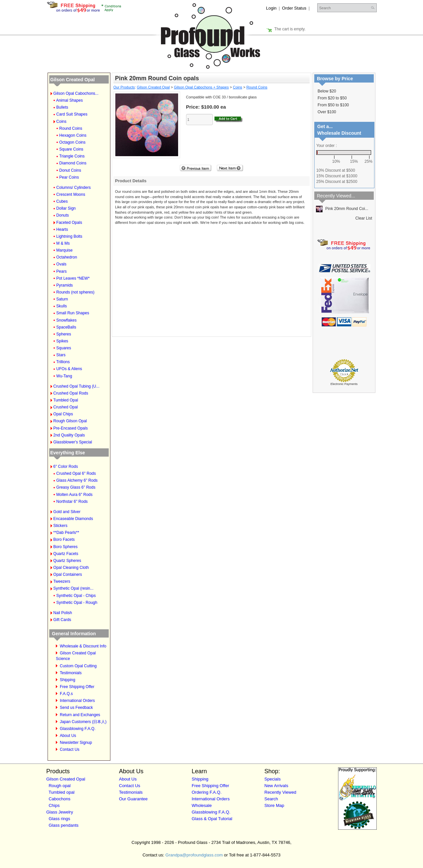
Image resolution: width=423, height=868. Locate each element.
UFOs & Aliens (69, 369)
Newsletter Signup (76, 743)
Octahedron (67, 257)
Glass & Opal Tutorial (212, 819)
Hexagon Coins (73, 135)
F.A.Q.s (66, 694)
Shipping (68, 680)
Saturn (62, 299)
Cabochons (59, 799)
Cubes (62, 201)
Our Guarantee (133, 799)
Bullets (62, 107)
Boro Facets (64, 539)
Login (271, 8)
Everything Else (68, 453)
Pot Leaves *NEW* (73, 278)
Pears (61, 271)
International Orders (77, 701)
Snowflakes (66, 320)
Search (271, 799)
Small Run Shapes (73, 313)
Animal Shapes (70, 100)
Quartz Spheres (67, 561)
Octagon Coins (72, 142)
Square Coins (71, 149)
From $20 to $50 (332, 98)
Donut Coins (70, 170)
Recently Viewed (280, 792)
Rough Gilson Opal (70, 421)
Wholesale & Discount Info (83, 646)
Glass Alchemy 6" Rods (77, 480)
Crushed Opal (65, 407)
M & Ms (63, 243)
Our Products (124, 87)
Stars (61, 355)
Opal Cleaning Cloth (71, 568)
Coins (61, 122)
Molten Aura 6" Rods (74, 495)
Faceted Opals (69, 223)
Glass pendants (63, 825)
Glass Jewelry (60, 812)
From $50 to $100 (333, 105)
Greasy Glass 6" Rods (76, 487)
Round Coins (71, 128)
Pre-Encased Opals (70, 428)
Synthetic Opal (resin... (73, 588)
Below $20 (327, 91)
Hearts (62, 229)
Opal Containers (68, 574)
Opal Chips (63, 414)
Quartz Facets (66, 554)
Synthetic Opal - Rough (77, 603)
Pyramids (64, 285)
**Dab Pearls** (66, 533)
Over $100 (327, 112)
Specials (272, 779)
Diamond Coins (73, 163)
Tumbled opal (61, 792)
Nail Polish (63, 613)
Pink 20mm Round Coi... (342, 209)
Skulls (61, 306)
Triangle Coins (72, 156)
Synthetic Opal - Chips (76, 596)
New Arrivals (276, 786)
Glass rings (59, 819)
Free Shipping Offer (77, 687)
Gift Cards (62, 620)
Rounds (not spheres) (75, 292)
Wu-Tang (64, 376)
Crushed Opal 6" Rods (76, 473)
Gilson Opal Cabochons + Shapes (201, 87)
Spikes (62, 341)
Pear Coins (69, 177)
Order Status (294, 8)
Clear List (364, 218)
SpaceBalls (66, 327)
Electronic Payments (344, 384)
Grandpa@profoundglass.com (194, 855)
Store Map (274, 805)
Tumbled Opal (66, 400)
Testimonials (71, 673)
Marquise (64, 250)
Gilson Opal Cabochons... (76, 93)
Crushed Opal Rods (71, 393)
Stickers (60, 526)
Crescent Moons (71, 194)
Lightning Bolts (69, 236)
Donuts (62, 215)
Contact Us (70, 749)
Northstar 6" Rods (72, 502)
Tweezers (62, 581)
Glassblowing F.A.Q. (78, 729)
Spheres (64, 334)
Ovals (61, 264)
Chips (54, 805)
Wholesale (202, 805)
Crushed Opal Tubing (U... (76, 386)
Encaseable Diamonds (73, 519)
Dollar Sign (66, 208)
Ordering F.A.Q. (207, 792)
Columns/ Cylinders (73, 188)
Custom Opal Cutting (78, 666)
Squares (64, 348)
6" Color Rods (65, 467)
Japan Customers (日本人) (83, 722)
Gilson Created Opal (73, 80)
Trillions (63, 362)
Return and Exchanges (80, 715)
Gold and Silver (67, 512)
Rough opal (60, 786)
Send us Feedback (76, 708)
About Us (68, 736)
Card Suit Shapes (72, 114)
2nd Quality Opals (69, 435)
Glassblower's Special (73, 442)
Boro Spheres (65, 547)
